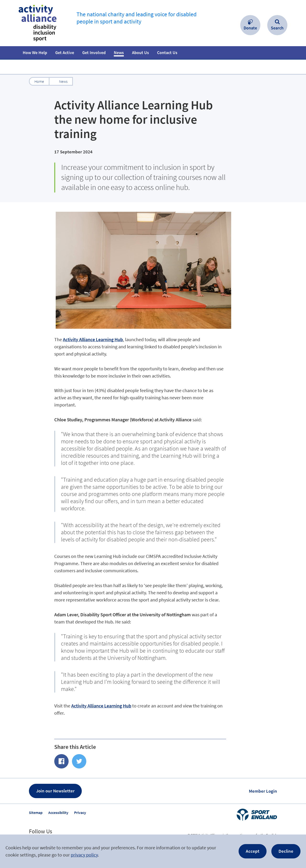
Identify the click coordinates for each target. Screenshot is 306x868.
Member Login (263, 791)
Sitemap (36, 812)
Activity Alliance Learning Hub (93, 339)
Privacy (80, 812)
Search (277, 28)
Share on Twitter (79, 761)
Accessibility (58, 812)
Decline (286, 851)
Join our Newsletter (55, 791)
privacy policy (84, 855)
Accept (253, 851)
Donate (250, 28)
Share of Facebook (61, 761)
